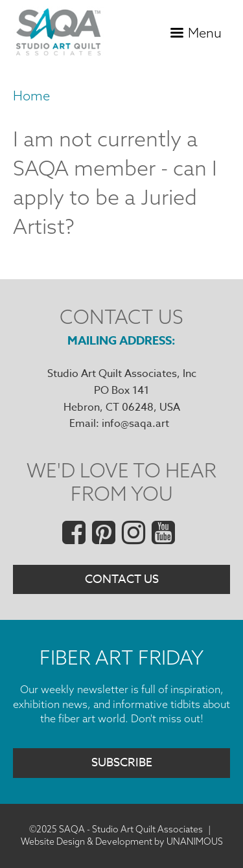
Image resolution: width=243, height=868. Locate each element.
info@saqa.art (135, 424)
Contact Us (122, 579)
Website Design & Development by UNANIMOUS (122, 841)
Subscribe (122, 763)
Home (31, 96)
